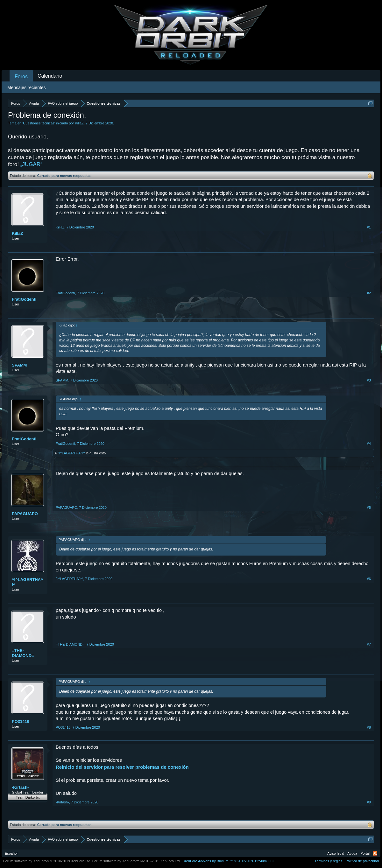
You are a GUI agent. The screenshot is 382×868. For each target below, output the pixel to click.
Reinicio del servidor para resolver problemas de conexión (122, 767)
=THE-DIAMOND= (23, 653)
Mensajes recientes (27, 87)
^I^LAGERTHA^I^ (71, 453)
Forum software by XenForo (47, 861)
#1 (369, 227)
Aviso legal (336, 853)
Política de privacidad (362, 861)
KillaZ (79, 123)
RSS (375, 853)
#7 (369, 644)
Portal (365, 853)
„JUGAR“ (31, 164)
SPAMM (19, 365)
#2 (369, 293)
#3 (369, 380)
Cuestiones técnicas (39, 123)
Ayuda (352, 853)
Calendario (50, 76)
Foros (21, 77)
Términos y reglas (328, 861)
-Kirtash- (20, 787)
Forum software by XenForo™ (137, 861)
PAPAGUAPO (25, 514)
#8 (369, 727)
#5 (369, 507)
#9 (369, 802)
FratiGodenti (24, 299)
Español (11, 853)
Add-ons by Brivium (229, 861)
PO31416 (21, 721)
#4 (369, 444)
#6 (369, 579)
